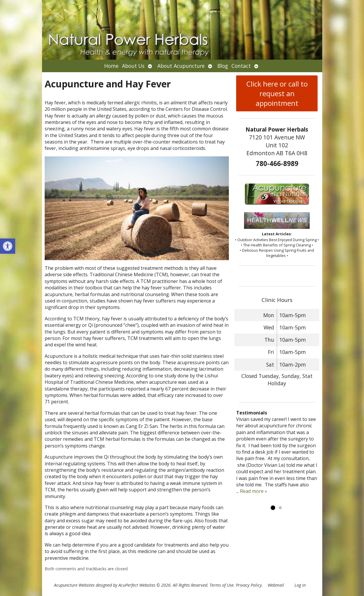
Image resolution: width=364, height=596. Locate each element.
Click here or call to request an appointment (277, 93)
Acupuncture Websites (74, 585)
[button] (8, 246)
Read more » (254, 491)
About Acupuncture (181, 66)
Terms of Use (222, 585)
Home (111, 66)
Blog (223, 66)
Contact (241, 66)
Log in (300, 585)
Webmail (276, 585)
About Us (133, 66)
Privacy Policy (249, 585)
